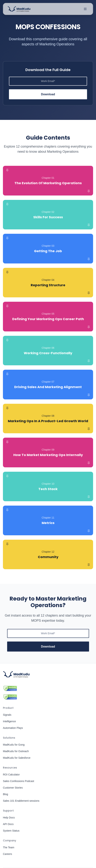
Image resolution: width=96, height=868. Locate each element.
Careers (7, 854)
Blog (5, 794)
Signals (7, 715)
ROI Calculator (11, 775)
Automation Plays (13, 728)
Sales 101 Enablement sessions (21, 801)
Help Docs (9, 818)
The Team (9, 847)
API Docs (8, 824)
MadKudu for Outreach (16, 751)
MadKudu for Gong (14, 745)
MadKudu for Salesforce (17, 758)
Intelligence (9, 721)
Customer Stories (13, 788)
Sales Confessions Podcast (18, 781)
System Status (11, 831)
